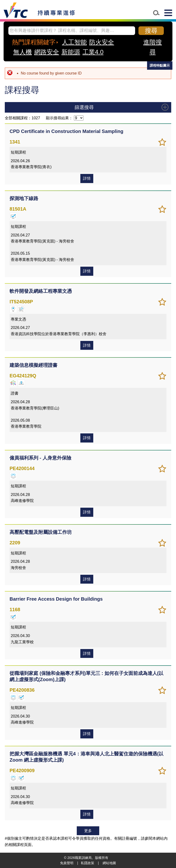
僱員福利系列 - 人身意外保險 (40, 458)
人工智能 (74, 42)
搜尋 (151, 31)
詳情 (87, 178)
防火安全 (102, 42)
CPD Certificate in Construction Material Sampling (66, 131)
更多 (88, 831)
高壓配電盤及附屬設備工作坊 (41, 532)
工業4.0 (93, 52)
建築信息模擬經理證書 (33, 365)
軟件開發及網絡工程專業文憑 (41, 291)
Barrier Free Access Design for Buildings (56, 599)
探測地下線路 (24, 198)
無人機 (22, 52)
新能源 (71, 52)
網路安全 (47, 52)
